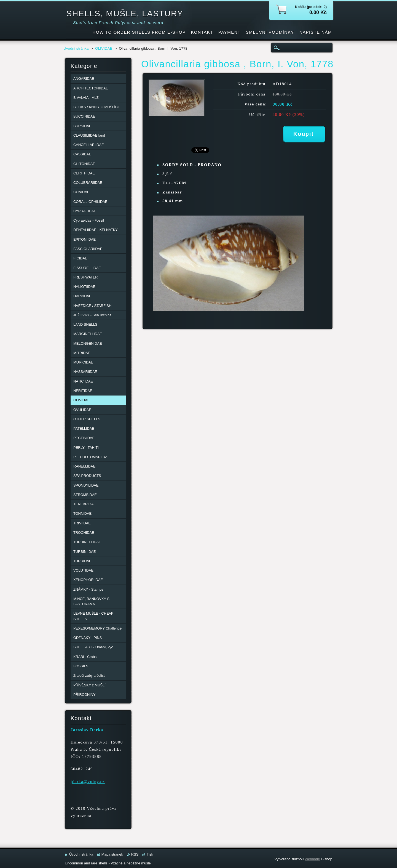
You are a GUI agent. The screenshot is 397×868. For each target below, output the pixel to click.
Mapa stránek (112, 854)
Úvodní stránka (76, 48)
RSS (135, 854)
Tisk (150, 854)
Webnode (312, 859)
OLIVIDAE (104, 48)
